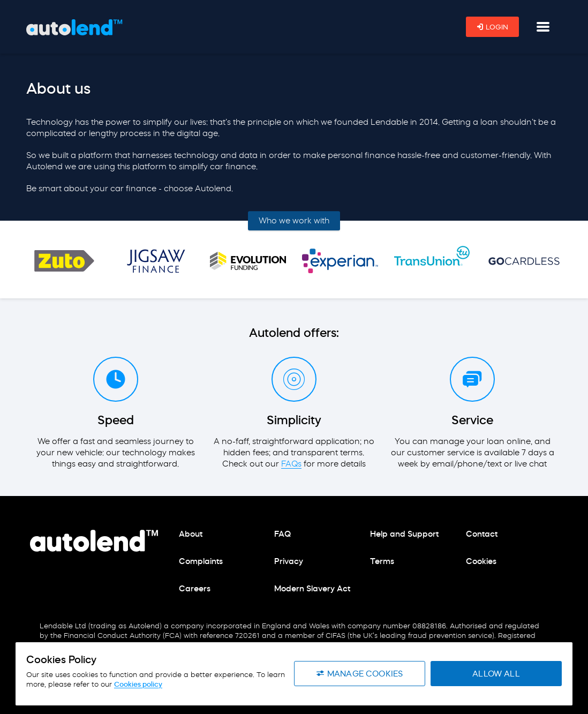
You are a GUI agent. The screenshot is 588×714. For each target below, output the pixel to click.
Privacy (289, 561)
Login (492, 27)
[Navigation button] (543, 27)
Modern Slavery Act (312, 588)
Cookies (481, 561)
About (191, 534)
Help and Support (404, 534)
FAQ (282, 534)
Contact (482, 534)
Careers (195, 588)
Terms (382, 561)
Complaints (201, 561)
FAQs (291, 464)
